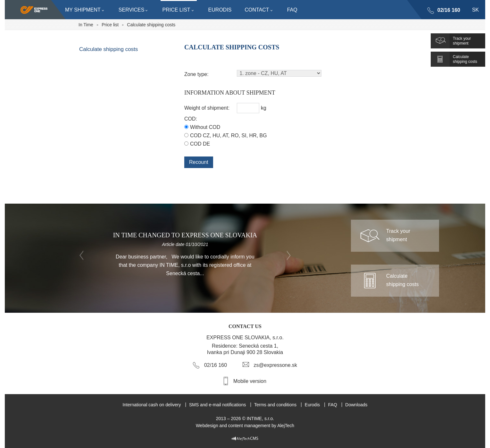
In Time (86, 25)
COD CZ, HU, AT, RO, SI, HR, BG (228, 135)
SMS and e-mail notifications (217, 405)
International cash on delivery (152, 405)
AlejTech (286, 426)
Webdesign (207, 426)
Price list (110, 25)
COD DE (200, 144)
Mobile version (250, 381)
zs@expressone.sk (275, 365)
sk (475, 10)
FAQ (333, 405)
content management (249, 426)
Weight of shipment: (207, 108)
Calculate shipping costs (108, 49)
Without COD (205, 127)
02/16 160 (449, 10)
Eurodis (312, 405)
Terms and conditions (275, 405)
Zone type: (196, 74)
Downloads (356, 405)
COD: (191, 119)
